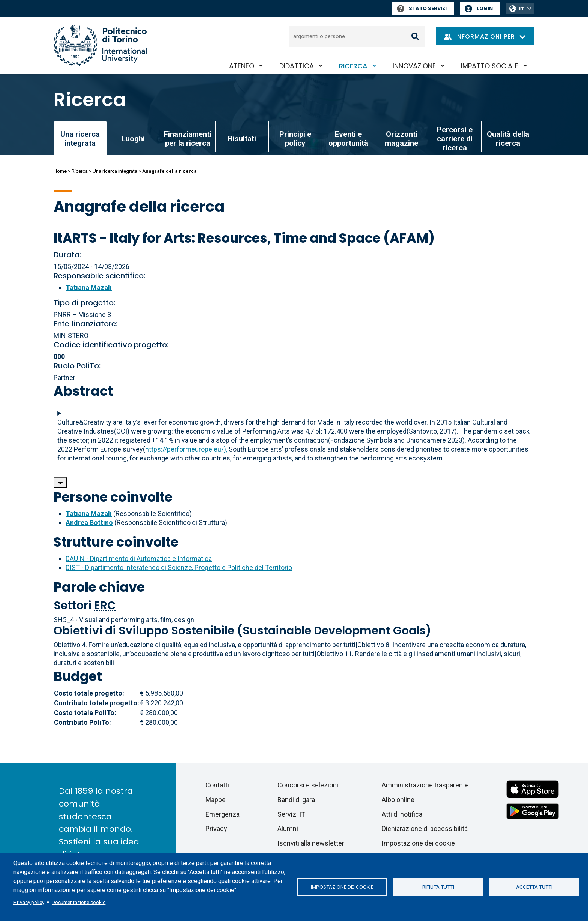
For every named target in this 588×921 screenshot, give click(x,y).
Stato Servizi (422, 8)
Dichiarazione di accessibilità (425, 829)
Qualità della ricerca (508, 139)
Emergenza (223, 814)
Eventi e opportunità (348, 139)
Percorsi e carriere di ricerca (455, 139)
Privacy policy (29, 902)
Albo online (398, 800)
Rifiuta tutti (438, 887)
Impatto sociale (490, 66)
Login (485, 8)
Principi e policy (295, 139)
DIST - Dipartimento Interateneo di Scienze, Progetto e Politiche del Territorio (179, 568)
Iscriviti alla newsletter (311, 843)
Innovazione (414, 66)
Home (60, 171)
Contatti (217, 785)
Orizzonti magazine (401, 139)
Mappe (216, 800)
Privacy (216, 829)
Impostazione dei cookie (342, 887)
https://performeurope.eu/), (186, 449)
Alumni (288, 829)
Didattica (297, 66)
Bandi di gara (296, 800)
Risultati (242, 139)
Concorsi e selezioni (308, 785)
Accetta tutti (534, 887)
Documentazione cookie (79, 902)
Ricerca (353, 66)
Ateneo (242, 66)
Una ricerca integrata (115, 171)
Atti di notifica (402, 814)
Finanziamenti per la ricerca (188, 139)
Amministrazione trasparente (425, 785)
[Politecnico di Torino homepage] (100, 45)
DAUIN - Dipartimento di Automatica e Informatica (139, 559)
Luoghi (133, 139)
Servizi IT (291, 814)
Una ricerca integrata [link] (80, 139)
